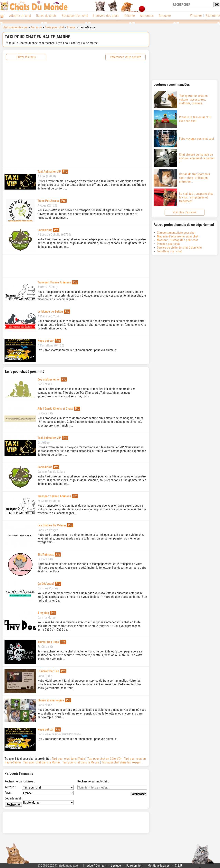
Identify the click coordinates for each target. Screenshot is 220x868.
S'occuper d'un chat (75, 16)
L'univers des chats (106, 16)
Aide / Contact (96, 866)
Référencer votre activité (126, 57)
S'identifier (213, 16)
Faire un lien (134, 866)
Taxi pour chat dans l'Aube (68, 759)
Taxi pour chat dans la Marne (41, 762)
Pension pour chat (168, 244)
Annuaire (165, 16)
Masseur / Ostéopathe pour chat (177, 240)
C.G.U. (179, 866)
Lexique (116, 866)
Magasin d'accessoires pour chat (178, 236)
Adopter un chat (20, 16)
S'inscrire (196, 16)
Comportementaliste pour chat (176, 233)
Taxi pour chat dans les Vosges (121, 762)
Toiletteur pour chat (169, 251)
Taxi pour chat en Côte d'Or (105, 759)
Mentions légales (159, 866)
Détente (130, 16)
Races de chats (46, 16)
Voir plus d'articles (185, 212)
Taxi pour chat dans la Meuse (81, 762)
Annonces (147, 16)
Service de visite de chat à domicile (179, 248)
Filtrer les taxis (26, 57)
